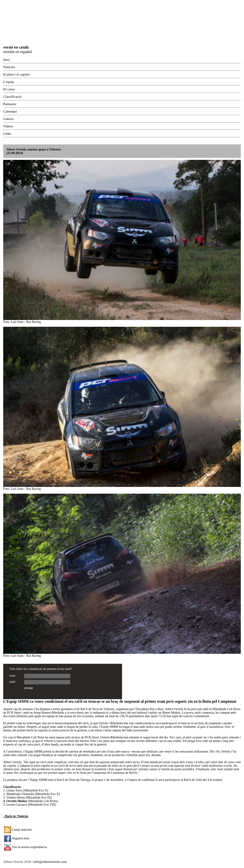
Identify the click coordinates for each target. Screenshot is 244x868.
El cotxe (9, 89)
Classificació (12, 96)
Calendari (10, 111)
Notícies (9, 67)
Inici (6, 59)
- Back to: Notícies (16, 816)
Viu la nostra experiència (26, 847)
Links (7, 133)
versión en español (17, 52)
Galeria (8, 119)
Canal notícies (18, 829)
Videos (8, 126)
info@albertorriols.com (50, 862)
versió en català (16, 47)
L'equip (9, 82)
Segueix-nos (17, 838)
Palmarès (10, 104)
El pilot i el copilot (17, 74)
